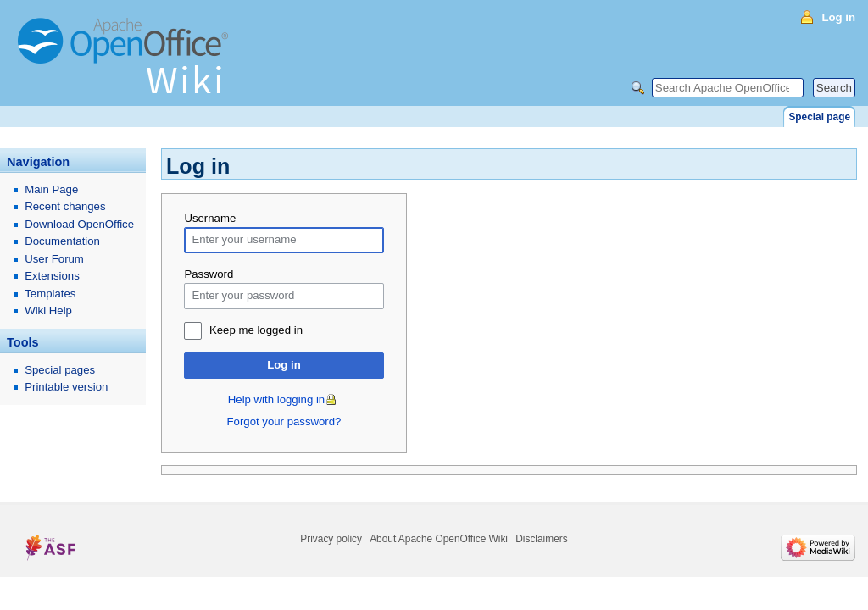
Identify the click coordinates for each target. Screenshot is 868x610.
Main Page (51, 189)
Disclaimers (541, 539)
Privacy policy (331, 539)
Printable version (66, 387)
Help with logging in (276, 399)
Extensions (52, 276)
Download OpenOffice (79, 224)
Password (209, 274)
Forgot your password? (284, 421)
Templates (50, 294)
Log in (284, 365)
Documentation (62, 241)
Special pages (60, 370)
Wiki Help (48, 311)
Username (210, 218)
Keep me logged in (256, 330)
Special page (819, 117)
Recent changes (65, 206)
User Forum (54, 259)
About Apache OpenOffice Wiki (439, 539)
